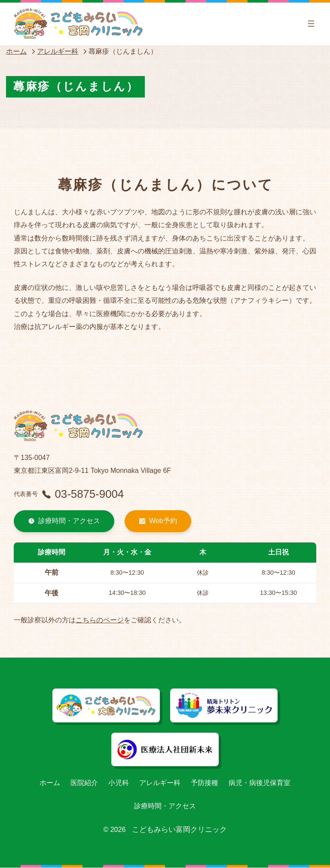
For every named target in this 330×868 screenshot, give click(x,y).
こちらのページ (100, 620)
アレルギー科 (58, 51)
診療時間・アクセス (64, 521)
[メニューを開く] (311, 24)
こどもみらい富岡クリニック (179, 830)
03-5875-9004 (84, 494)
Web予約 (158, 521)
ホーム (16, 51)
